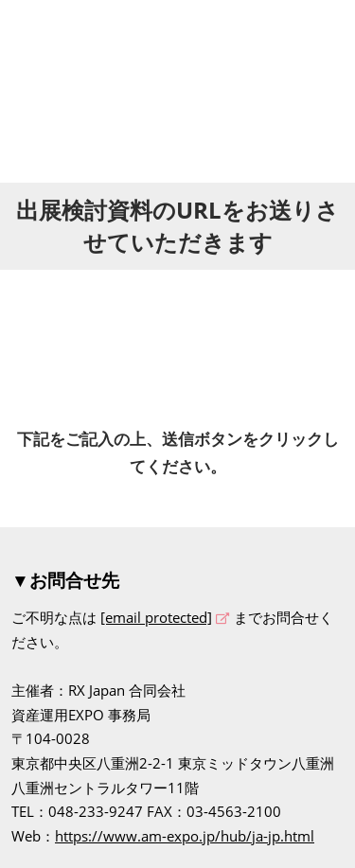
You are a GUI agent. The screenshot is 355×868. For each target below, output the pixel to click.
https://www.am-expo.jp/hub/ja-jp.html (185, 836)
